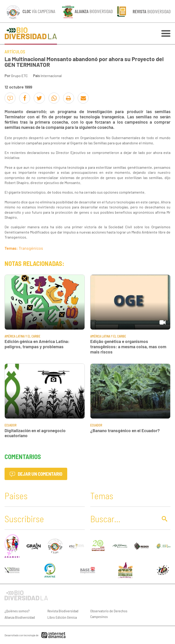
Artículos (15, 52)
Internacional (51, 76)
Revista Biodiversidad (63, 611)
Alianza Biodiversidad (20, 617)
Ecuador (10, 425)
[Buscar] (123, 519)
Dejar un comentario (36, 474)
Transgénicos (31, 248)
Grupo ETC (19, 76)
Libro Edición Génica (62, 617)
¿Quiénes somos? (17, 611)
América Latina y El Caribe (22, 336)
